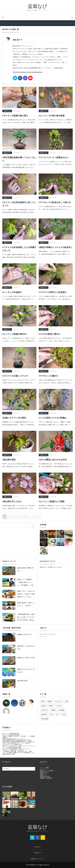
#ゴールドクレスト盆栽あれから (54, 157)
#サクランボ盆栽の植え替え (15, 116)
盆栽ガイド (44, 774)
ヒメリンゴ (59, 701)
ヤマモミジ (45, 710)
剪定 (67, 701)
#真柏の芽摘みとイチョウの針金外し (56, 247)
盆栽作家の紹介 (45, 777)
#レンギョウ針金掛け (12, 292)
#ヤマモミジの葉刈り (49, 376)
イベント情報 (44, 768)
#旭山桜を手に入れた (12, 502)
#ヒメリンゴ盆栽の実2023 (14, 334)
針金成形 (62, 710)
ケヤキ (64, 714)
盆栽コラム (7, 111)
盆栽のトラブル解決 (47, 771)
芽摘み (51, 706)
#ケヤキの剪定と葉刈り (50, 334)
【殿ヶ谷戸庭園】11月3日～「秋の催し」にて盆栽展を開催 (18, 737)
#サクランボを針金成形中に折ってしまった (19, 204)
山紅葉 (43, 706)
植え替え (44, 714)
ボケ (52, 714)
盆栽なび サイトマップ (37, 859)
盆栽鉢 (53, 710)
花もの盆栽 (45, 719)
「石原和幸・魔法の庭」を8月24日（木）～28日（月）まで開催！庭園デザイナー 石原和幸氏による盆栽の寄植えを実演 (18, 753)
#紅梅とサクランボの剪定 (14, 418)
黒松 (43, 701)
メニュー (3, 17)
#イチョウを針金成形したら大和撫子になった (19, 249)
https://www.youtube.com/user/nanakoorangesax (27, 72)
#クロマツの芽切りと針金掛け (53, 292)
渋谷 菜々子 (17, 40)
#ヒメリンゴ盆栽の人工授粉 (52, 502)
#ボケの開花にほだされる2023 (53, 460)
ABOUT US (37, 853)
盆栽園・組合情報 (46, 778)
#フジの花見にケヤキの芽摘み (53, 418)
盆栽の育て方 (44, 772)
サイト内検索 (72, 17)
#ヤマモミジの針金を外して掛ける (55, 202)
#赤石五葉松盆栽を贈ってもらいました (19, 159)
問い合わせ (37, 847)
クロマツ (59, 706)
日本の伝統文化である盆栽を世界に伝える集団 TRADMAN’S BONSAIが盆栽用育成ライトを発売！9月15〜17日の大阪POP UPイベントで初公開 (18, 742)
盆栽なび (38, 6)
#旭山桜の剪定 (9, 460)
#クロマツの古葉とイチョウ (15, 376)
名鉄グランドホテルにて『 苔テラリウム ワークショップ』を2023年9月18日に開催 (18, 747)
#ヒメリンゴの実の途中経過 (52, 116)
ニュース (43, 769)
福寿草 (50, 701)
